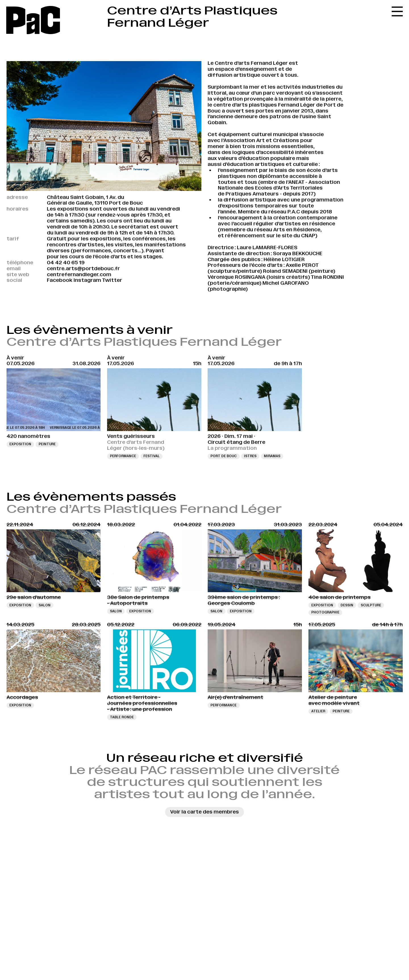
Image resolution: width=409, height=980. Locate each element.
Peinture (47, 444)
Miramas (272, 456)
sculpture (371, 605)
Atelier (318, 711)
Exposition (20, 444)
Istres (250, 456)
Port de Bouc (224, 456)
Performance (123, 456)
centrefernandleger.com (79, 274)
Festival (152, 456)
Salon (45, 605)
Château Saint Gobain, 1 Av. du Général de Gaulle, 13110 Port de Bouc (95, 200)
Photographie (325, 612)
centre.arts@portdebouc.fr (83, 269)
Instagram (87, 280)
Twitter (112, 280)
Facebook (60, 280)
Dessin (347, 605)
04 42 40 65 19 (66, 263)
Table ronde (122, 717)
